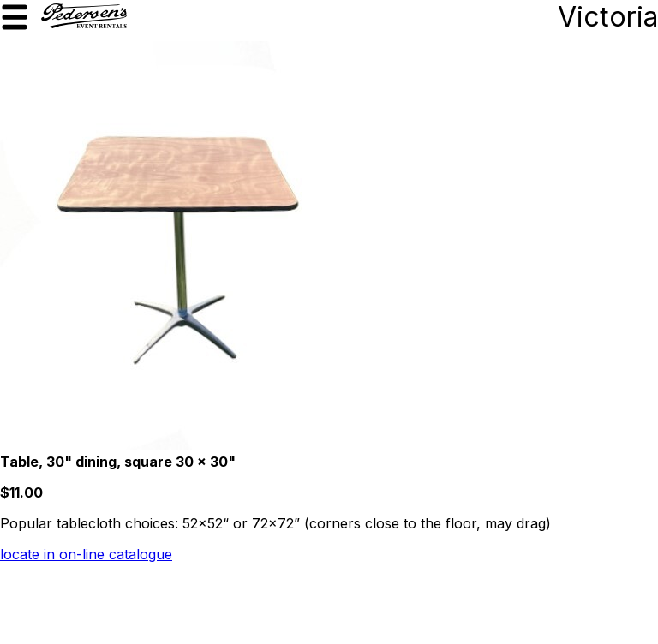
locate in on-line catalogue (86, 554)
